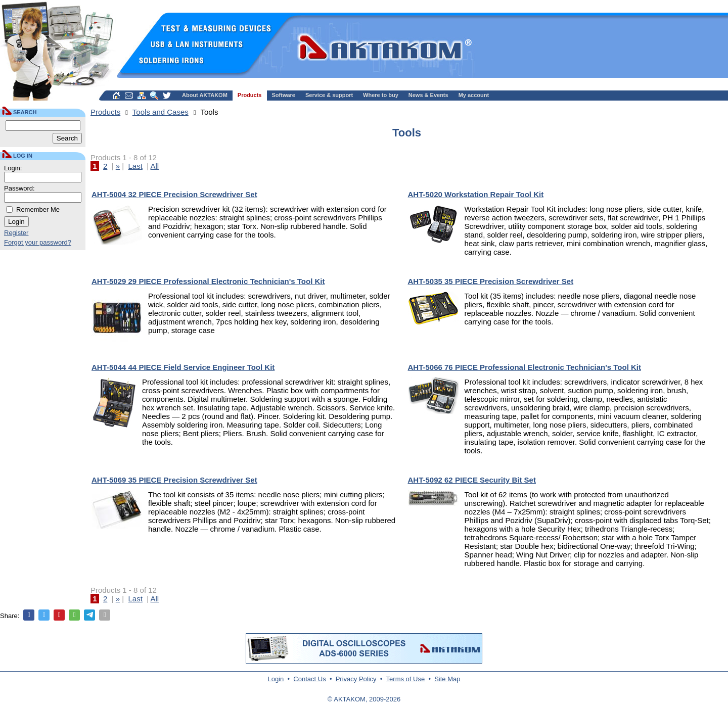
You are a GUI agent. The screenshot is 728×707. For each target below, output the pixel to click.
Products (250, 95)
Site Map (447, 679)
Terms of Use (406, 679)
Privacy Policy (356, 679)
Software (284, 95)
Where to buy (381, 95)
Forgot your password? (38, 242)
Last (135, 166)
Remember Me (38, 209)
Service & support (329, 95)
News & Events (428, 95)
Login (276, 679)
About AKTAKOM (205, 95)
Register (16, 233)
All (154, 166)
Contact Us (309, 679)
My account (474, 95)
